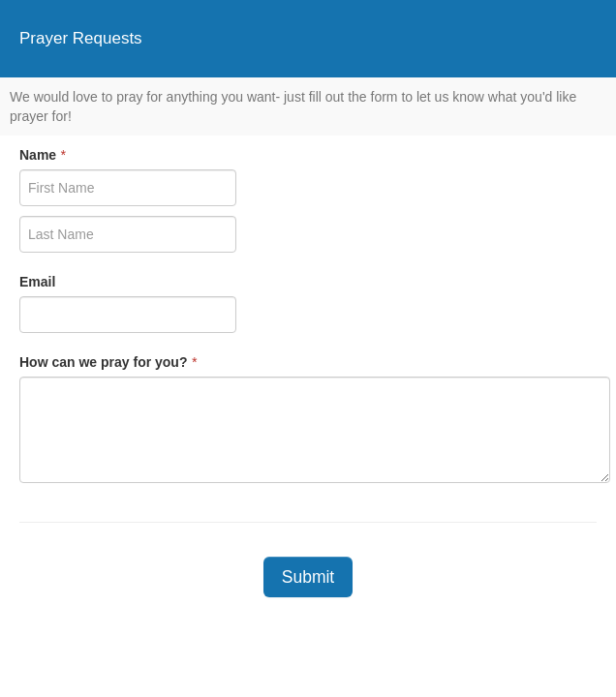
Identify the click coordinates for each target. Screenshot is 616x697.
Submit (308, 577)
